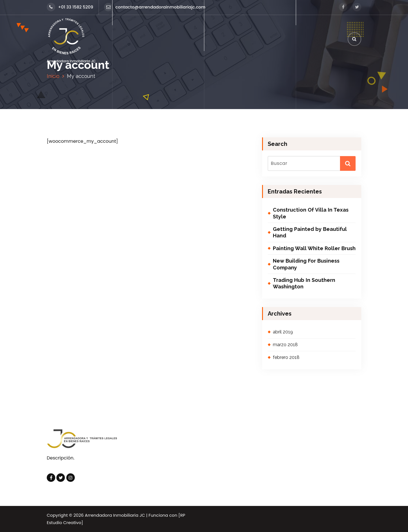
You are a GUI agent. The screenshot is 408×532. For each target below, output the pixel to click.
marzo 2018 (285, 345)
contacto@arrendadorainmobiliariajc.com (155, 7)
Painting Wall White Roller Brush (314, 248)
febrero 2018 (286, 357)
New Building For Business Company (306, 264)
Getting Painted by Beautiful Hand (310, 232)
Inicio (53, 76)
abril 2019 (283, 332)
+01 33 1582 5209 (70, 7)
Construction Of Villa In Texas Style (311, 213)
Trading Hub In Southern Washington (304, 283)
